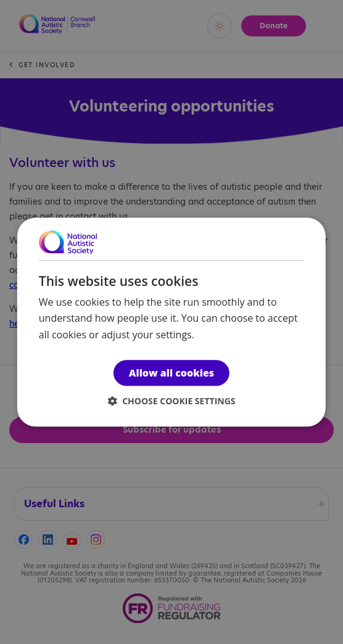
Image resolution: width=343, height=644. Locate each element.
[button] (172, 401)
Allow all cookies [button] (171, 373)
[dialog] (171, 322)
